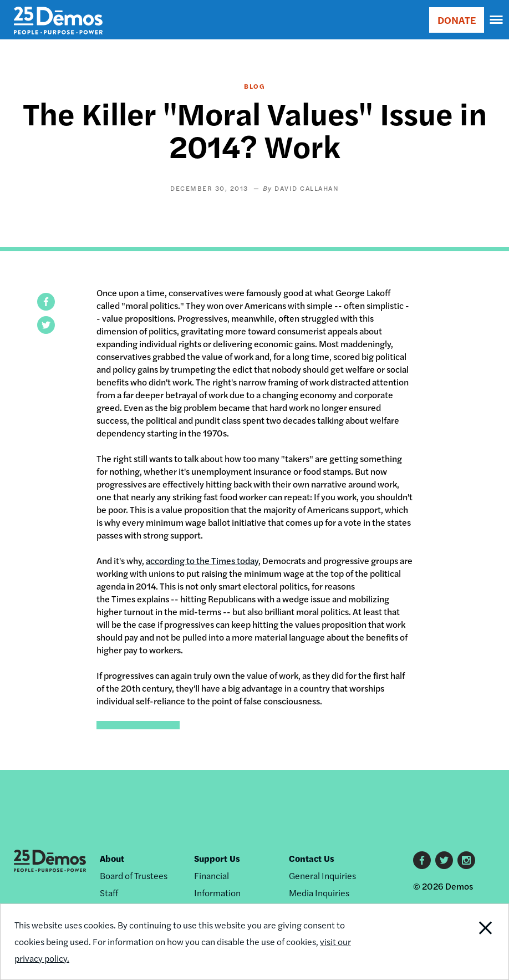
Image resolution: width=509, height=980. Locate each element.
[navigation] (497, 20)
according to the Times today (202, 560)
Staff (109, 893)
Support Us (217, 858)
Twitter (444, 860)
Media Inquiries (319, 893)
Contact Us (312, 858)
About (112, 858)
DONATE (457, 20)
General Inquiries (322, 875)
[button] (46, 302)
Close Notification (461, 942)
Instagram (466, 860)
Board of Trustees (134, 875)
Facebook (422, 860)
